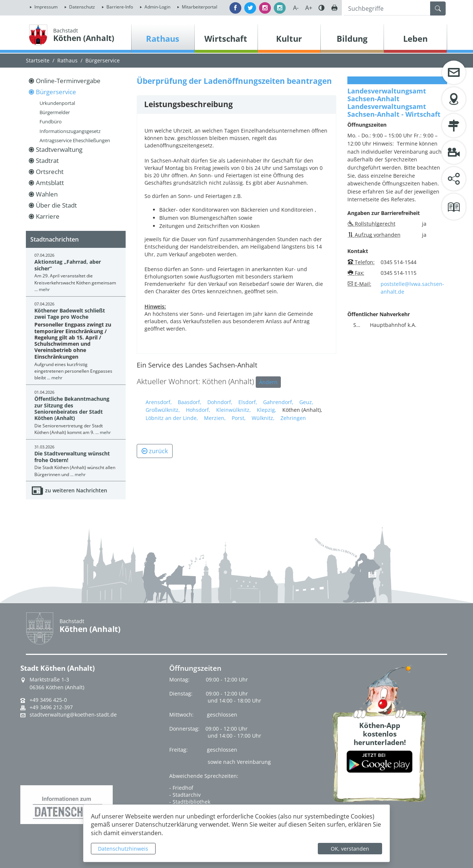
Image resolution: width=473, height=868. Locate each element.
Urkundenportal (57, 103)
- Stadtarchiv (185, 795)
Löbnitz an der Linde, (172, 418)
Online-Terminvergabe (68, 81)
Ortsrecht (50, 172)
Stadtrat (47, 160)
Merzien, (215, 418)
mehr (44, 289)
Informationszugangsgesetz (70, 131)
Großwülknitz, (163, 410)
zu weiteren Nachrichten (76, 490)
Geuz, (306, 402)
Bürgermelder (55, 112)
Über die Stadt (56, 205)
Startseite (38, 60)
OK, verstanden (350, 849)
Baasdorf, (190, 402)
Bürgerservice (103, 60)
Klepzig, (267, 410)
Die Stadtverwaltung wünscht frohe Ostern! (72, 457)
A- (296, 8)
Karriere (48, 216)
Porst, (239, 418)
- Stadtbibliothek (190, 802)
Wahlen (47, 194)
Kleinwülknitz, (234, 410)
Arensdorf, (159, 402)
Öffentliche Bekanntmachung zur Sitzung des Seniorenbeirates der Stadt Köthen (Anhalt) (72, 408)
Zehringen (293, 418)
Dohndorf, (220, 402)
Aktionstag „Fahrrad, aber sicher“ (68, 265)
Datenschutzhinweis (123, 849)
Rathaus (67, 60)
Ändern (268, 382)
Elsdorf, (248, 402)
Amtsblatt (50, 183)
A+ (309, 8)
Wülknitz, (263, 418)
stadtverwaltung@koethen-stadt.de (73, 715)
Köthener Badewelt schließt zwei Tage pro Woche (70, 314)
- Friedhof (181, 788)
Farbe (321, 8)
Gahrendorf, (278, 402)
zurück (155, 451)
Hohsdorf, (198, 410)
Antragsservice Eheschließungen (75, 140)
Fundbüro (51, 122)
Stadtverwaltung (59, 149)
